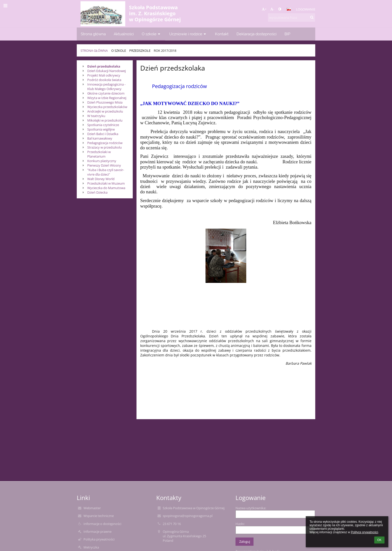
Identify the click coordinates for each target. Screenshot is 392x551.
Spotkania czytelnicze (103, 125)
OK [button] (379, 540)
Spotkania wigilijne (101, 129)
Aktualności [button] (124, 34)
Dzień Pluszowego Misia (105, 102)
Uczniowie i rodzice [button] (188, 34)
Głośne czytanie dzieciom (106, 93)
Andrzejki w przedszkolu (105, 111)
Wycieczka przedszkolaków (107, 107)
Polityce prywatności (364, 532)
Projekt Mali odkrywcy (104, 75)
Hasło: (240, 524)
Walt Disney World (101, 179)
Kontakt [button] (222, 34)
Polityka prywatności (99, 539)
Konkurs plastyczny (102, 161)
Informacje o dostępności (102, 524)
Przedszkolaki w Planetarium (99, 154)
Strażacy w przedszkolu (104, 147)
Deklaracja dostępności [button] (256, 34)
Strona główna (94, 51)
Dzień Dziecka (97, 192)
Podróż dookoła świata (104, 80)
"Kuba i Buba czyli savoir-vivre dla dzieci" (106, 172)
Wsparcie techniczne (99, 516)
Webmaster (92, 508)
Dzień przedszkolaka (104, 66)
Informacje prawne (97, 531)
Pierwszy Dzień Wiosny (104, 165)
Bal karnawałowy (100, 138)
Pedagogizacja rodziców (105, 143)
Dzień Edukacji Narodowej (106, 71)
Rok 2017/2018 (165, 51)
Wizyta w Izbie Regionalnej (107, 98)
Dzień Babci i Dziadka (103, 134)
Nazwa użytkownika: (251, 508)
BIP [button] (287, 34)
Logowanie (306, 9)
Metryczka (91, 547)
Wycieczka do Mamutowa (106, 188)
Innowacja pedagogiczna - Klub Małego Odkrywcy (106, 87)
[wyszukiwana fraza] (291, 18)
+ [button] (264, 9)
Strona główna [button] (93, 34)
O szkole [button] (151, 34)
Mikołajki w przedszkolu (105, 120)
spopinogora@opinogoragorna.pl (188, 516)
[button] (289, 9)
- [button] (272, 9)
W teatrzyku (96, 116)
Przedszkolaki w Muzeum (106, 183)
